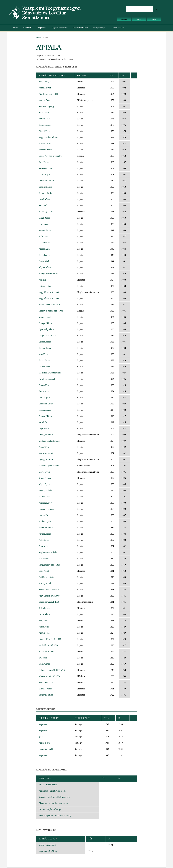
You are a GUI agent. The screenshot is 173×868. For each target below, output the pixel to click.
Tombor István (45, 348)
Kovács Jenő (44, 119)
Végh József (44, 428)
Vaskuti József (45, 317)
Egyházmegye (48, 839)
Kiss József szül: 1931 (48, 94)
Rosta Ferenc (44, 255)
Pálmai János (44, 131)
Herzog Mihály (45, 490)
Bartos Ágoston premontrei (50, 156)
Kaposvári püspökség (48, 851)
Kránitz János (45, 633)
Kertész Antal (45, 100)
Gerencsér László (46, 181)
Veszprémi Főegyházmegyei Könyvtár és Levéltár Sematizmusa (51, 13)
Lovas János (44, 224)
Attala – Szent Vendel (48, 785)
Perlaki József (45, 534)
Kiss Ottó (43, 205)
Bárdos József (45, 342)
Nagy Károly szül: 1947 (49, 137)
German (154, 19)
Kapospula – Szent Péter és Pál (52, 791)
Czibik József (45, 199)
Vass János (43, 354)
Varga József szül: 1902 (49, 336)
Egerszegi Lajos (46, 212)
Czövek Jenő (44, 367)
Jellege (82, 75)
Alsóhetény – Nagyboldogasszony (53, 803)
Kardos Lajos (44, 249)
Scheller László (45, 187)
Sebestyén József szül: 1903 (51, 311)
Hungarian (124, 19)
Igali (41, 737)
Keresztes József (46, 453)
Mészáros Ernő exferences (50, 373)
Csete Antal (44, 571)
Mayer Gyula (44, 472)
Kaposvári (43, 724)
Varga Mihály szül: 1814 (49, 565)
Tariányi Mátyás (46, 695)
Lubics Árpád (45, 174)
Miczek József (45, 143)
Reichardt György (46, 106)
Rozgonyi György (46, 509)
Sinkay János (44, 664)
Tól (112, 75)
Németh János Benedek (49, 590)
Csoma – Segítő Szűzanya (50, 809)
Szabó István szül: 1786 (49, 602)
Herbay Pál (44, 515)
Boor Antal (43, 546)
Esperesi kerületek (80, 28)
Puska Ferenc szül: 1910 (49, 305)
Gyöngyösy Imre (46, 435)
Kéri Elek (43, 280)
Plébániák (27, 28)
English (139, 19)
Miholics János (45, 689)
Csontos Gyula (45, 243)
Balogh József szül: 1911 (49, 274)
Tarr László (44, 162)
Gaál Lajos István (46, 577)
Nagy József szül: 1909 (49, 292)
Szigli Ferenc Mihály (48, 552)
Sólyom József (45, 267)
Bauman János (45, 410)
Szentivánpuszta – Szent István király (55, 816)
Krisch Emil (44, 422)
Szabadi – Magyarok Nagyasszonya (54, 797)
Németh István (45, 88)
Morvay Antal (45, 583)
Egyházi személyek (60, 28)
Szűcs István (44, 608)
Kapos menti (44, 743)
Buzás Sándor (45, 261)
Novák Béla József (47, 379)
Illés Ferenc (44, 559)
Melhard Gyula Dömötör (49, 441)
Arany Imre (44, 391)
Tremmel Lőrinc (46, 193)
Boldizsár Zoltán (46, 404)
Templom (45, 778)
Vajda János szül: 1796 (49, 645)
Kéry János (44, 621)
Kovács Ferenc (45, 230)
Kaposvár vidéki (46, 749)
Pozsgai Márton (45, 323)
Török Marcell (45, 125)
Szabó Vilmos (45, 478)
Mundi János (44, 218)
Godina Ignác (45, 397)
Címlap (15, 28)
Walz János (44, 236)
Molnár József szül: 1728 (50, 676)
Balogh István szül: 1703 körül (52, 670)
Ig (124, 75)
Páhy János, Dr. (45, 81)
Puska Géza (44, 385)
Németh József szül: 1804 (50, 639)
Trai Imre (43, 658)
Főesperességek (100, 28)
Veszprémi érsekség (47, 845)
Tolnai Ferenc (45, 360)
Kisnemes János (46, 168)
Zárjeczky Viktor (46, 528)
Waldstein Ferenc (46, 652)
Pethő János (44, 540)
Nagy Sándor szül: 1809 (49, 596)
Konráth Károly (45, 503)
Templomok (41, 28)
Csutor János (44, 614)
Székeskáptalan (118, 28)
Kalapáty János (45, 150)
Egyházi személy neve (52, 75)
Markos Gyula (45, 497)
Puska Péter (44, 627)
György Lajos (45, 286)
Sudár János (44, 112)
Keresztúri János (46, 682)
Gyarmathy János (46, 329)
